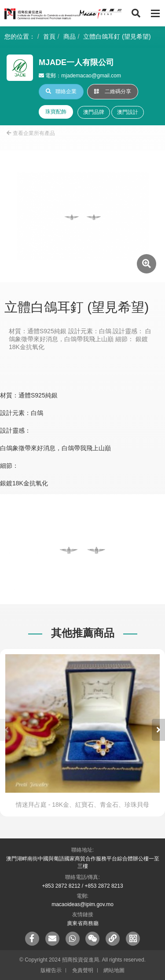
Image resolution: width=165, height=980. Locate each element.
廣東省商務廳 (83, 923)
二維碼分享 (113, 91)
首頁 (49, 36)
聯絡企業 (61, 91)
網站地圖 (114, 970)
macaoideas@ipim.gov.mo (82, 904)
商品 (70, 36)
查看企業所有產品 (31, 133)
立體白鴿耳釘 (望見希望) (117, 36)
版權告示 (51, 970)
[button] (158, 730)
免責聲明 (83, 970)
